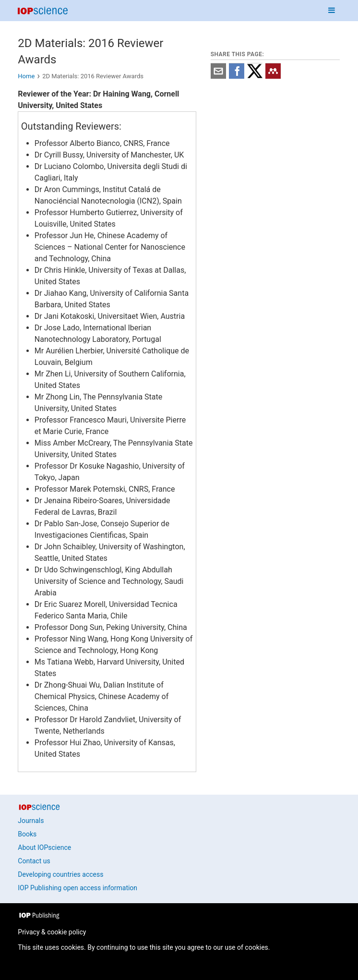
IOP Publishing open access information (78, 888)
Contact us (34, 861)
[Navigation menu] (332, 11)
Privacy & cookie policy (52, 932)
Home (26, 76)
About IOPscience (44, 847)
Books (27, 834)
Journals (31, 821)
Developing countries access (60, 874)
